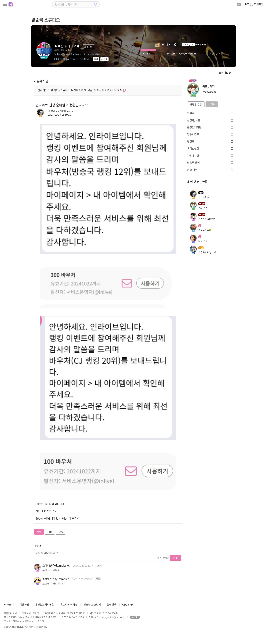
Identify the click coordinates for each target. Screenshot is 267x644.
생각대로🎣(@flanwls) (61, 111)
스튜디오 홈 (225, 73)
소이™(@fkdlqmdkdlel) (56, 565)
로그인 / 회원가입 (254, 4)
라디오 (212, 104)
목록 (39, 532)
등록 (175, 558)
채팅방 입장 (196, 104)
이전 (50, 532)
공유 (104, 59)
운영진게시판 (210, 127)
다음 (61, 532)
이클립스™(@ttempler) (56, 579)
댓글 (99, 566)
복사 (96, 59)
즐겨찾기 (89, 46)
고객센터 (135, 617)
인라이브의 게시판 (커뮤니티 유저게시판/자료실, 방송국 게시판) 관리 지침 (82, 90)
